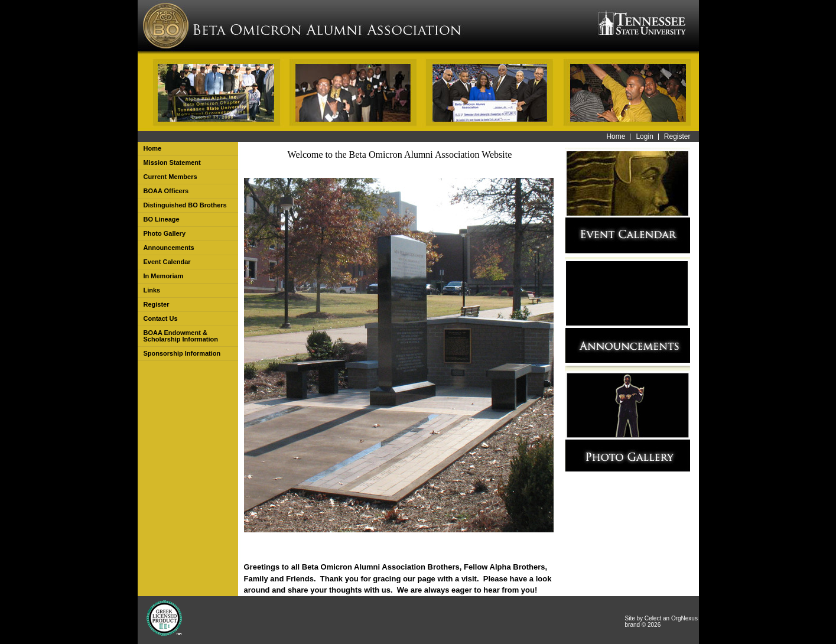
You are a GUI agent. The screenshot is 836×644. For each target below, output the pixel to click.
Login (644, 136)
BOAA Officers (166, 191)
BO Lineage (162, 219)
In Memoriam (164, 276)
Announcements (169, 248)
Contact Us (161, 318)
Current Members (170, 177)
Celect (653, 618)
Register (677, 136)
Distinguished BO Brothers (185, 205)
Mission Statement (172, 162)
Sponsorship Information (182, 353)
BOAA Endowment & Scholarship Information (181, 336)
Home (616, 136)
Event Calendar (167, 262)
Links (152, 290)
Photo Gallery (165, 233)
